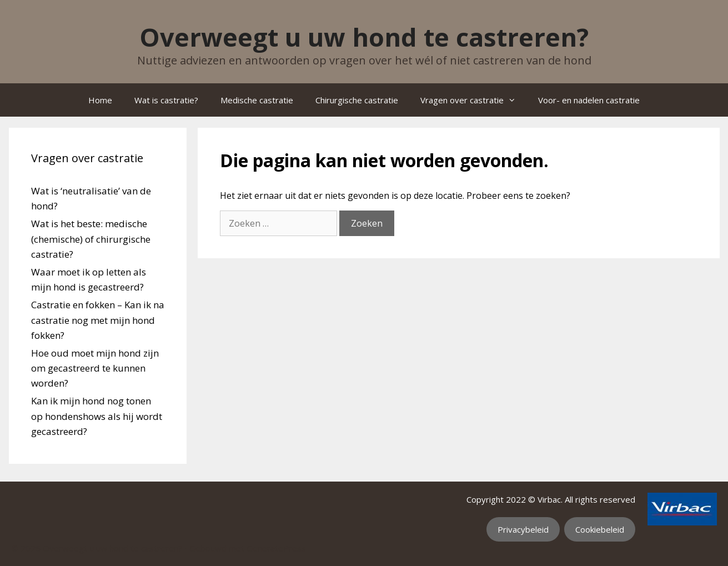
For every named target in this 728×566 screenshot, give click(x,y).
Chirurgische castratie (357, 100)
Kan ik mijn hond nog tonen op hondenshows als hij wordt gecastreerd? (97, 416)
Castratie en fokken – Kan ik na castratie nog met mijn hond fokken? (98, 320)
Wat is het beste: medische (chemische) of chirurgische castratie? (91, 239)
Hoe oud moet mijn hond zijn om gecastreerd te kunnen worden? (95, 368)
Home (100, 100)
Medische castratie (257, 100)
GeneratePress (276, 548)
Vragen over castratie (474, 100)
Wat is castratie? (166, 100)
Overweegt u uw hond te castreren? (364, 37)
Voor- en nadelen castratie (589, 100)
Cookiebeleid (600, 529)
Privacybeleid (523, 529)
